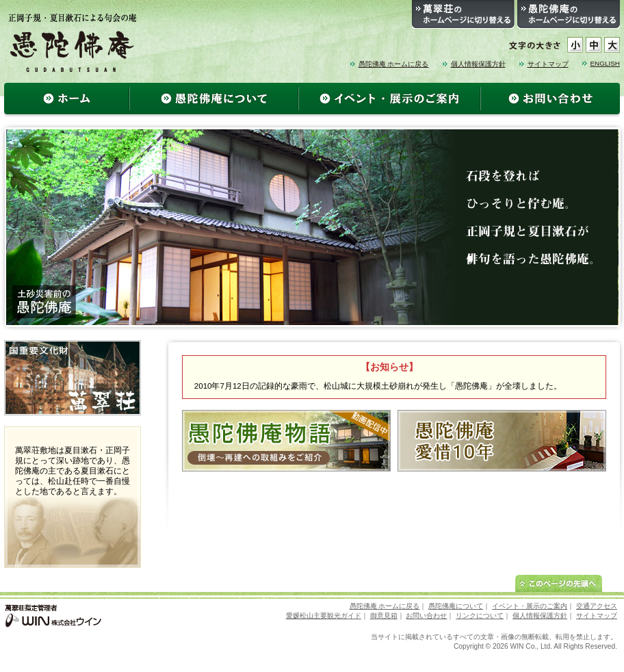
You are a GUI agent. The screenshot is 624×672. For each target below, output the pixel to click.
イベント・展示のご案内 (530, 606)
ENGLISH (606, 63)
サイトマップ (548, 64)
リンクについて (480, 616)
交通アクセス (597, 606)
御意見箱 (384, 616)
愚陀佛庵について (456, 606)
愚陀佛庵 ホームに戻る (394, 64)
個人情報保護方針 (478, 64)
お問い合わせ (426, 616)
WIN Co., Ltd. (531, 646)
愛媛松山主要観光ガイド (324, 616)
